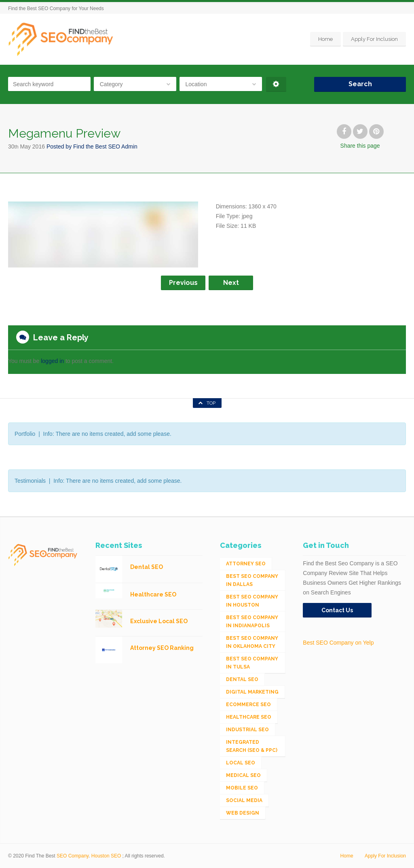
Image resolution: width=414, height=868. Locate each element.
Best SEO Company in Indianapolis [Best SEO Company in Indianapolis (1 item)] (252, 622)
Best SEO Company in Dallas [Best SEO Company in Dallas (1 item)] (252, 580)
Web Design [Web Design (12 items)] (243, 813)
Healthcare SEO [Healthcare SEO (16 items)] (249, 717)
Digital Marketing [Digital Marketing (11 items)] (252, 692)
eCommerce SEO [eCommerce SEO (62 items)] (248, 705)
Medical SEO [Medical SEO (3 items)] (243, 775)
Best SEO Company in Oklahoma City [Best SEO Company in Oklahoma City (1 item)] (252, 642)
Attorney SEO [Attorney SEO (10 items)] (246, 564)
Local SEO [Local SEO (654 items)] (241, 763)
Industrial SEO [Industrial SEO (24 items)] (247, 730)
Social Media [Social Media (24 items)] (244, 800)
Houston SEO (106, 856)
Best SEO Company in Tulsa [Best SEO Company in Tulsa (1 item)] (252, 663)
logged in (52, 361)
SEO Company (73, 856)
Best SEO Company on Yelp (338, 643)
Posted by (92, 146)
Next (231, 283)
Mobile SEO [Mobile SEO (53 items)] (242, 788)
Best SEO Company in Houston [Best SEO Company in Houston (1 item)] (252, 601)
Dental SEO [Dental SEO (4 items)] (242, 679)
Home (325, 39)
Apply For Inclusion (374, 39)
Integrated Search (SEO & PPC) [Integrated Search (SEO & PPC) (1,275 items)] (252, 746)
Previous (183, 283)
